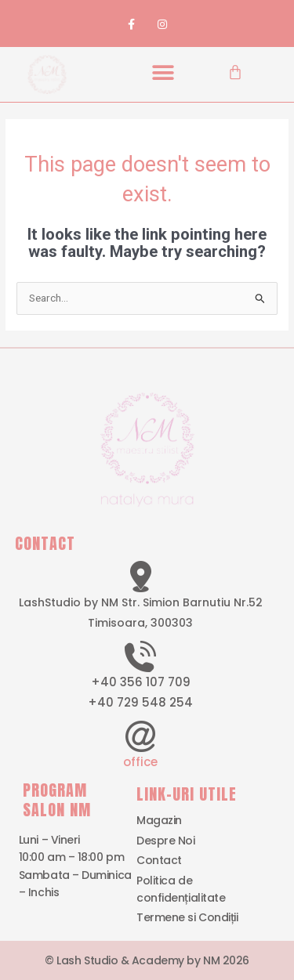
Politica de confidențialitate (181, 889)
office (140, 762)
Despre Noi (166, 841)
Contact (159, 860)
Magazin (159, 820)
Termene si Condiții (187, 917)
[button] (163, 72)
